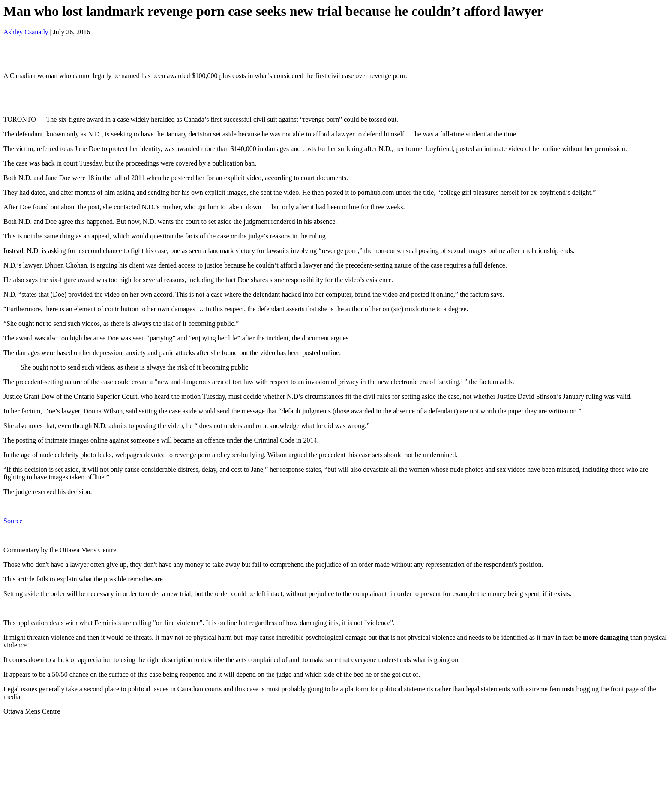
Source (13, 521)
